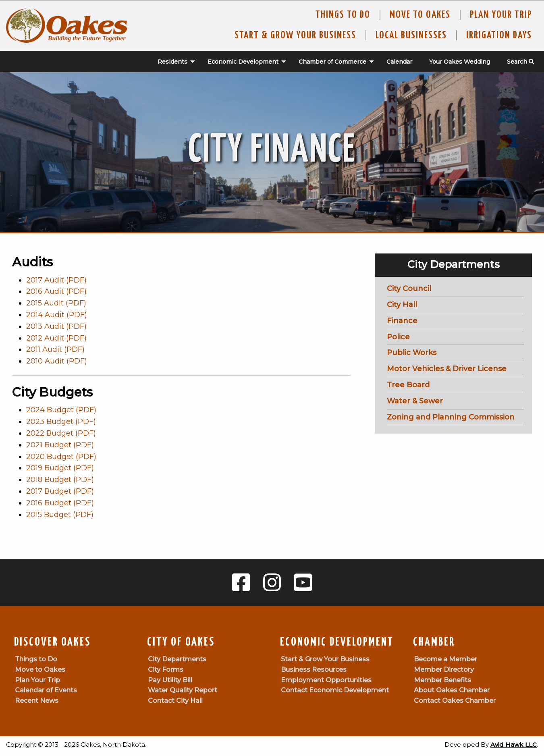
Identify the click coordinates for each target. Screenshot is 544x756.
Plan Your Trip (501, 15)
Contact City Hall (175, 701)
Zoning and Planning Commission (451, 417)
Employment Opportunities (326, 680)
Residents (172, 62)
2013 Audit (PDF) (56, 326)
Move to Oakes (40, 670)
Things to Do (343, 15)
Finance (402, 321)
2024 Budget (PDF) (61, 410)
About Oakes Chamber (452, 690)
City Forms (166, 670)
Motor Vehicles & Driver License (447, 369)
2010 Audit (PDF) (57, 361)
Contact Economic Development (335, 690)
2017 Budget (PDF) (60, 491)
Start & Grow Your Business (295, 35)
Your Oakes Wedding (460, 62)
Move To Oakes (420, 15)
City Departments (177, 659)
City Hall (402, 305)
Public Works (412, 353)
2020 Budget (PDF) (61, 457)
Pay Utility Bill (170, 680)
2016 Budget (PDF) (60, 503)
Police (398, 337)
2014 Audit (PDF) (57, 315)
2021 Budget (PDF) (60, 445)
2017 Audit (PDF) (56, 280)
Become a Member (445, 659)
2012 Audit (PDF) (56, 338)
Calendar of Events (46, 690)
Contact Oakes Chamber (455, 701)
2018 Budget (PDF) (60, 480)
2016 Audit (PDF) (56, 291)
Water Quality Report (183, 690)
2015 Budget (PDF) (60, 515)
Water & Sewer (415, 401)
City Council (409, 289)
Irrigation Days (499, 35)
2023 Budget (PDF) (61, 422)
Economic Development (243, 62)
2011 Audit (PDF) (55, 349)
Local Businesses (411, 35)
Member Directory (444, 670)
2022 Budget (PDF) (61, 433)
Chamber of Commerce (332, 62)
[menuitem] (172, 62)
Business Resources (314, 670)
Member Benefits (442, 680)
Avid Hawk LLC (514, 745)
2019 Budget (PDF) (60, 468)
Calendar (399, 62)
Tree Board (408, 385)
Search (521, 62)
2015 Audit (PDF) (56, 303)
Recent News (37, 701)
